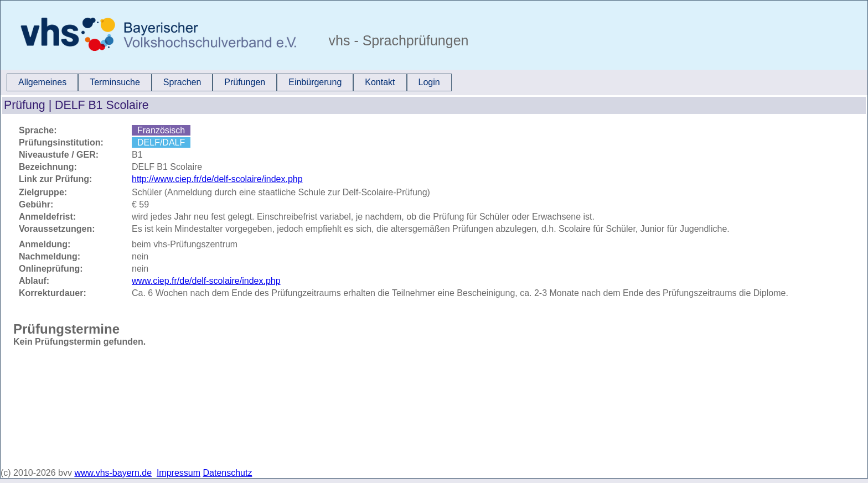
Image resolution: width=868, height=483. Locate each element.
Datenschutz (228, 473)
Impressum (179, 473)
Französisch (161, 130)
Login (429, 82)
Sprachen (182, 82)
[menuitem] (42, 82)
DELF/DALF (161, 142)
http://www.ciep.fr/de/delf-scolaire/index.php (217, 179)
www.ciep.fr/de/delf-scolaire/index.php (206, 281)
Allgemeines (42, 82)
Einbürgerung (315, 82)
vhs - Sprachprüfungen (397, 40)
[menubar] (229, 82)
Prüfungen (245, 82)
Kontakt (380, 82)
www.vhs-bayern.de (113, 473)
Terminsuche (115, 82)
